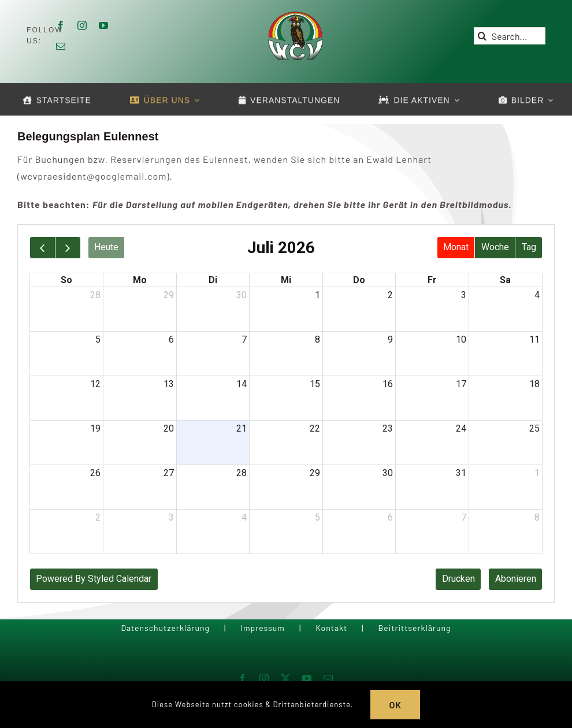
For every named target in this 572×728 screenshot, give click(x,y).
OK (395, 705)
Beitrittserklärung (414, 628)
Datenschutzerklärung (165, 628)
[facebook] (61, 25)
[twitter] (286, 678)
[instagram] (82, 25)
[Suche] (482, 36)
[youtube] (104, 25)
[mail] (61, 46)
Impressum (263, 628)
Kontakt (331, 628)
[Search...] (510, 36)
